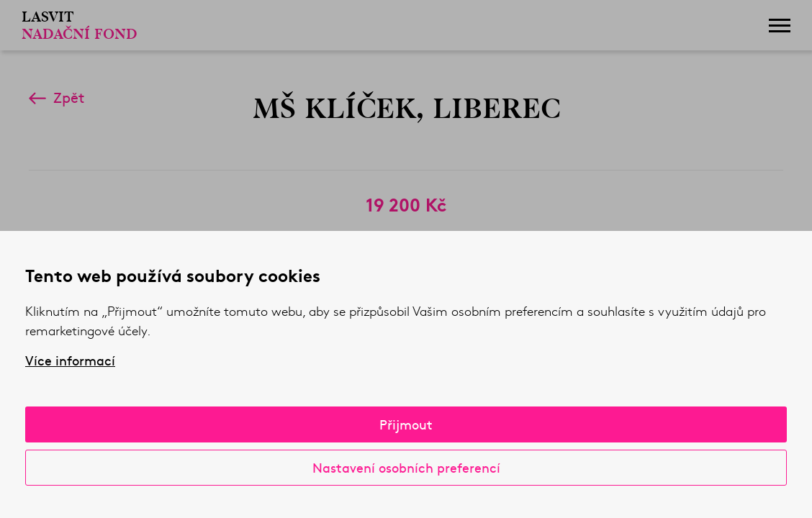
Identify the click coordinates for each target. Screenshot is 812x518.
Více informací (70, 360)
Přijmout (406, 424)
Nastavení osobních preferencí (406, 467)
